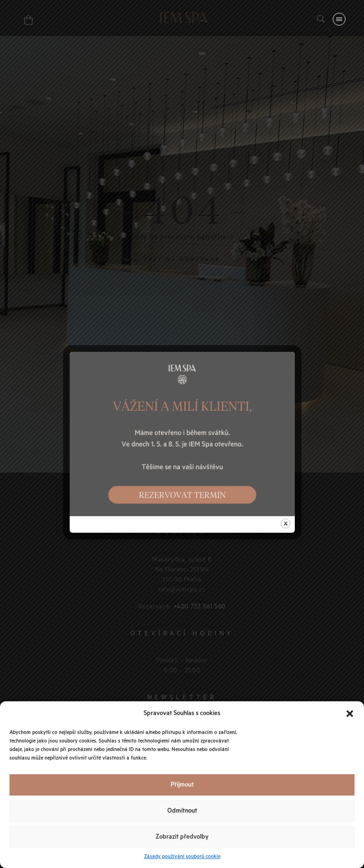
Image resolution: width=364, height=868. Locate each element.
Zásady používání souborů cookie (182, 857)
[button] (350, 714)
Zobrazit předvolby (182, 837)
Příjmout (182, 785)
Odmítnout (182, 811)
